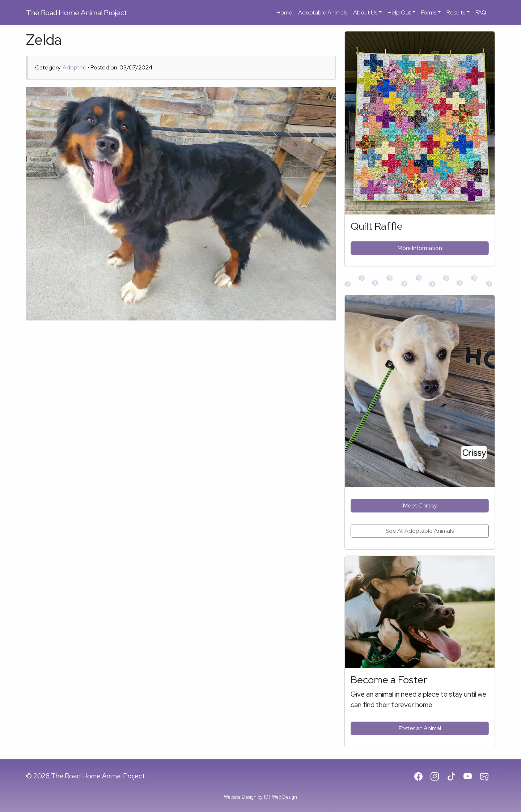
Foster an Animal (420, 728)
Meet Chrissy (420, 505)
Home (284, 12)
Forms (429, 12)
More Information (420, 248)
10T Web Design (280, 797)
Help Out (399, 12)
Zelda (44, 40)
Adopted (75, 67)
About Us (365, 12)
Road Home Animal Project (77, 13)
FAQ (481, 12)
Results (456, 12)
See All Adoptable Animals (420, 531)
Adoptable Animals (323, 12)
